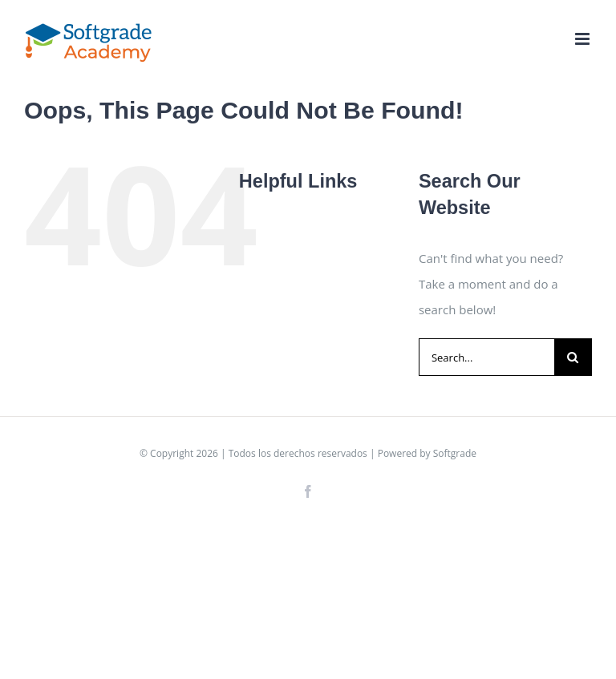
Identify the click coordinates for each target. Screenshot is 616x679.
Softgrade (455, 453)
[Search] (573, 357)
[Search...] (486, 357)
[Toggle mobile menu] (584, 39)
